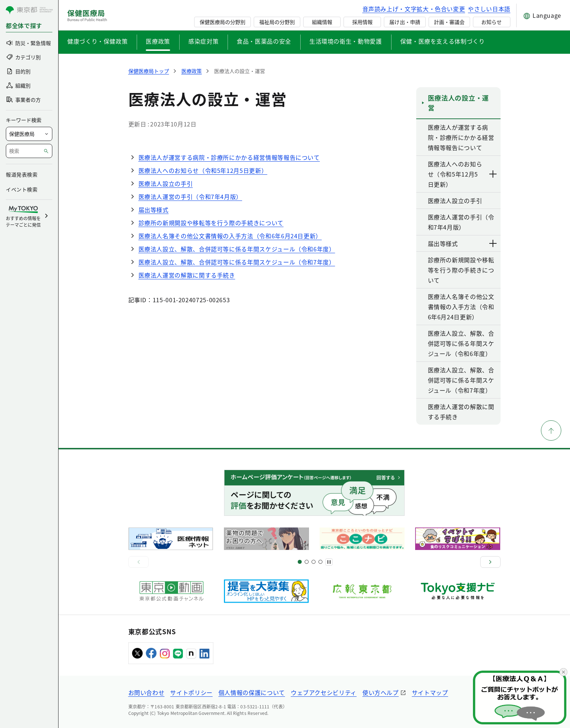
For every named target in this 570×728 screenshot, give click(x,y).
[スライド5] (307, 562)
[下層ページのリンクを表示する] (493, 174)
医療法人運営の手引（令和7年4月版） (190, 197)
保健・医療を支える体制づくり (443, 41)
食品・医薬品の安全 (264, 41)
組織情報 (322, 22)
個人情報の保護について (252, 692)
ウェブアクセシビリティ (324, 692)
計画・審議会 (449, 22)
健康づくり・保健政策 (97, 41)
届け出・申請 (405, 22)
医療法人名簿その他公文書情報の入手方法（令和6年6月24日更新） (230, 236)
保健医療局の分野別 (222, 22)
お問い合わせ (146, 692)
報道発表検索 (22, 174)
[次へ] (490, 562)
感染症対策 (203, 41)
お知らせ (491, 22)
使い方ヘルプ (381, 692)
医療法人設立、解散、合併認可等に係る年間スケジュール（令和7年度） (237, 262)
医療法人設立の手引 (166, 183)
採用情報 (362, 22)
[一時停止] (329, 562)
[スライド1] (300, 562)
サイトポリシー (191, 692)
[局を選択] (29, 134)
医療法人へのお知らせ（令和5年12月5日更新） (203, 170)
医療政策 (158, 41)
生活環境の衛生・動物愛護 (346, 41)
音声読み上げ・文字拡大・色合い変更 (414, 9)
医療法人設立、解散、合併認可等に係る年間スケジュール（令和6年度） (237, 249)
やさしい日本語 (489, 9)
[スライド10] (320, 562)
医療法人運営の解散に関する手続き (187, 275)
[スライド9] (314, 562)
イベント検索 (22, 189)
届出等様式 (154, 210)
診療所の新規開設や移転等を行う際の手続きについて (211, 223)
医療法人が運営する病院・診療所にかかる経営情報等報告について (229, 157)
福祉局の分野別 (277, 22)
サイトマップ (430, 692)
